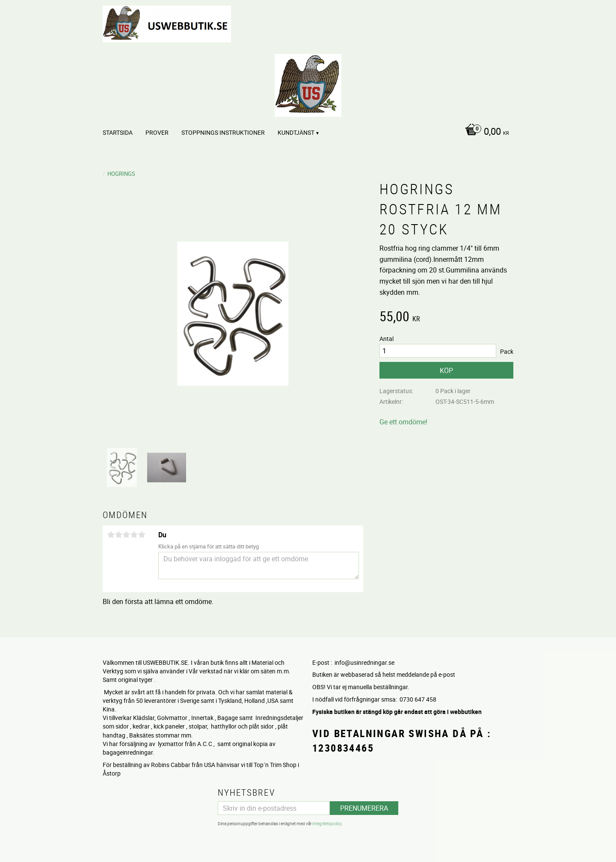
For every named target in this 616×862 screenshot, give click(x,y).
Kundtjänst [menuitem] (296, 132)
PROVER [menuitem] (157, 132)
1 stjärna (111, 535)
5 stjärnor (142, 535)
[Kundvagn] (485, 132)
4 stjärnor (134, 535)
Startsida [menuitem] (118, 132)
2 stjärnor (118, 535)
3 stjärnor (126, 535)
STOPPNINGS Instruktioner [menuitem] (223, 132)
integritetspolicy (327, 823)
